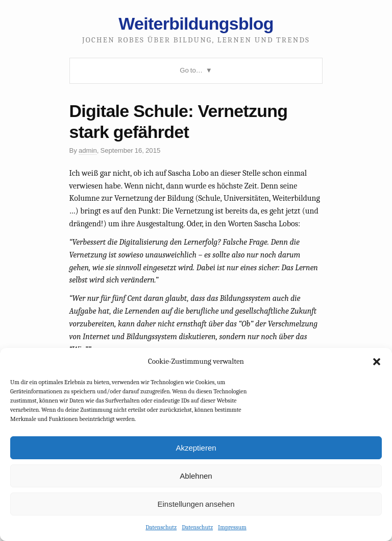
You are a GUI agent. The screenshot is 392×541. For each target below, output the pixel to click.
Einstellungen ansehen (196, 504)
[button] (377, 362)
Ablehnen (196, 476)
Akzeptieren (196, 448)
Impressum (232, 527)
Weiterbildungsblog (196, 23)
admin (88, 150)
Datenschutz (161, 527)
